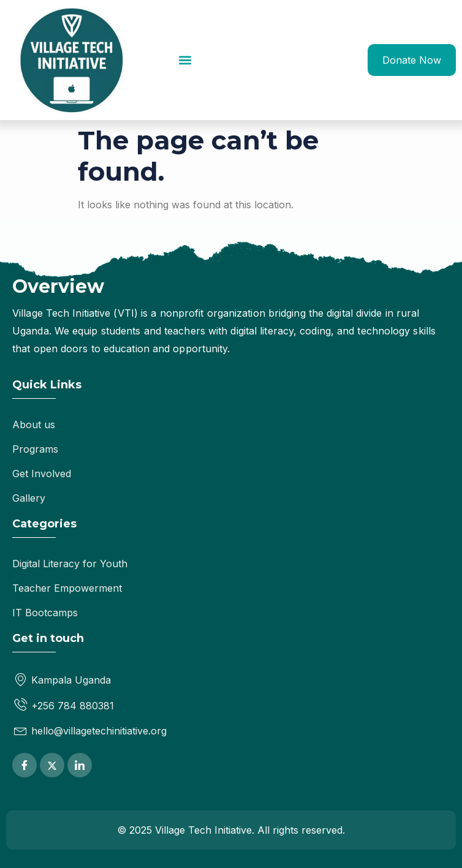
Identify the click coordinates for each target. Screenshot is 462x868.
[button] (185, 60)
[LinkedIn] (80, 765)
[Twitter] (52, 765)
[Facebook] (25, 765)
